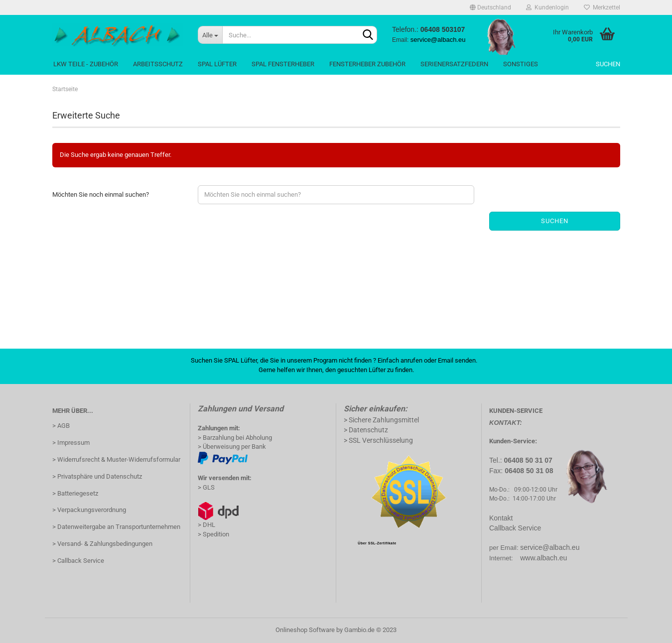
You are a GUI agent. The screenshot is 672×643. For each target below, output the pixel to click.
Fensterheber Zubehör (367, 64)
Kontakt (501, 518)
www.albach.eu (543, 558)
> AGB (61, 426)
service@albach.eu (550, 547)
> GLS (206, 487)
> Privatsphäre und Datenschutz (97, 476)
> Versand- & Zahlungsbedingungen (102, 544)
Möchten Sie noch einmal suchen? (101, 194)
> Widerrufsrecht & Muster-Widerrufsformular (116, 459)
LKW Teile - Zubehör (86, 64)
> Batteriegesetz (75, 493)
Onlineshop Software (305, 630)
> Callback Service (78, 561)
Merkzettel (602, 7)
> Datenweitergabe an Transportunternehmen (116, 527)
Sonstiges (521, 64)
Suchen (608, 64)
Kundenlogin (547, 7)
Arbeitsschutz (158, 64)
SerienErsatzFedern (454, 64)
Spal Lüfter (217, 64)
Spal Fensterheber (283, 64)
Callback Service (515, 528)
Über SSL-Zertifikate (377, 543)
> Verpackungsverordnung (89, 510)
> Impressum (71, 443)
